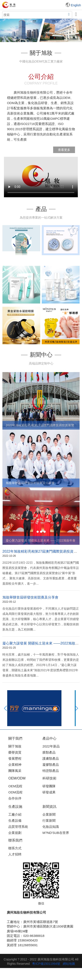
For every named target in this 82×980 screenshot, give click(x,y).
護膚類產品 (51, 758)
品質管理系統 (18, 827)
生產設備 (15, 821)
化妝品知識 (51, 827)
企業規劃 (15, 833)
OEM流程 (15, 786)
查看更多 (64, 150)
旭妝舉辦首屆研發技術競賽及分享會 (30, 597)
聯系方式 (15, 848)
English (76, 5)
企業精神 (15, 765)
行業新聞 (49, 821)
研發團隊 (49, 786)
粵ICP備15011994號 (46, 964)
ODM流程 (15, 792)
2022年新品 (51, 746)
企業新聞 (49, 814)
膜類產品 (49, 752)
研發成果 (49, 792)
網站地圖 (69, 964)
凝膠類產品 (51, 765)
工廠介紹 (15, 814)
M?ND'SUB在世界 (56, 833)
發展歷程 (15, 758)
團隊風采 (15, 771)
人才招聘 (15, 854)
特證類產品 (51, 771)
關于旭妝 (15, 746)
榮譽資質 (15, 752)
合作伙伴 (15, 798)
